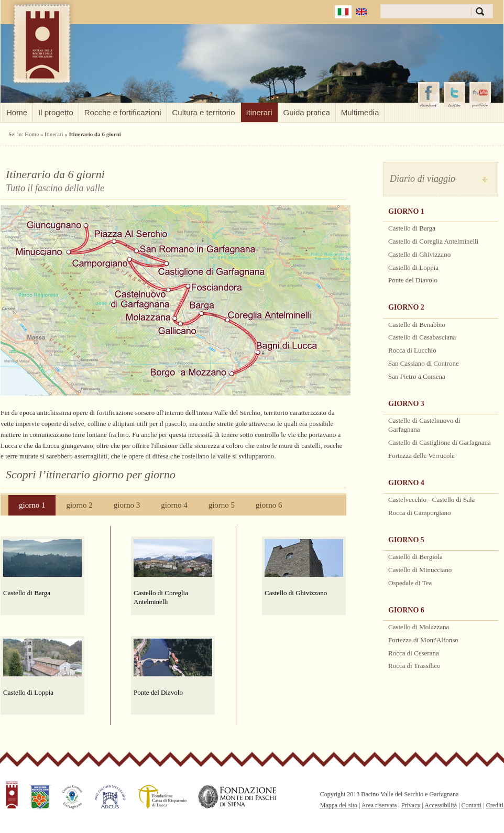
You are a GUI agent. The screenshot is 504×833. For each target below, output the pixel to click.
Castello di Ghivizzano (296, 593)
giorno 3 (127, 505)
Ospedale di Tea (410, 583)
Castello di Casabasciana (422, 337)
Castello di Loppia (28, 692)
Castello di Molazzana (419, 627)
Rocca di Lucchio (412, 350)
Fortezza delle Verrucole (421, 456)
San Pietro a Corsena (417, 376)
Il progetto (56, 112)
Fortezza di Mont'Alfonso (423, 640)
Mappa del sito (339, 805)
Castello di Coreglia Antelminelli (161, 597)
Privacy (411, 805)
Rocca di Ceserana (414, 653)
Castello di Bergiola (415, 557)
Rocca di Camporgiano (420, 513)
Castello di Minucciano (420, 570)
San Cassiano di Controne (424, 363)
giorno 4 (174, 505)
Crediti (495, 805)
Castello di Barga (27, 593)
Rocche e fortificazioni (123, 112)
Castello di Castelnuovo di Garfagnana (424, 425)
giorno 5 (222, 505)
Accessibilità (441, 805)
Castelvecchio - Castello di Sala (431, 500)
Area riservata (379, 805)
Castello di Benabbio (417, 325)
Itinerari (259, 112)
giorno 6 (269, 505)
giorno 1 (32, 505)
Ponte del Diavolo (158, 692)
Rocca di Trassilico (414, 666)
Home (17, 112)
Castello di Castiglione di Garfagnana (440, 442)
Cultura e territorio (203, 112)
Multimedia (360, 112)
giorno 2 (79, 505)
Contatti (472, 805)
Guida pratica (307, 112)
